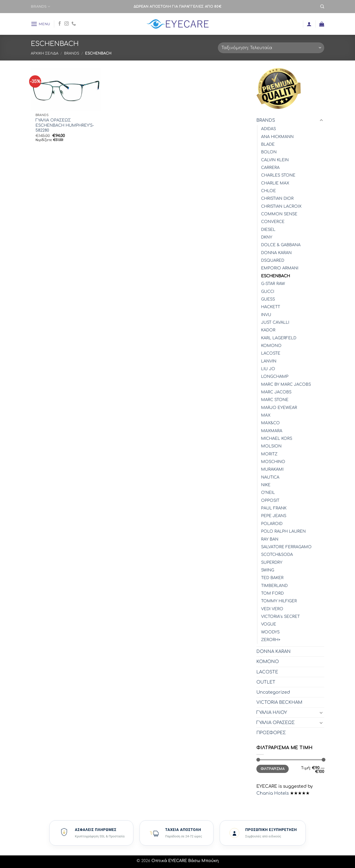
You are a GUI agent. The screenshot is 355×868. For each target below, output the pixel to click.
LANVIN (269, 361)
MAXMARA (272, 431)
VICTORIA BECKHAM (279, 702)
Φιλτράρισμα (273, 769)
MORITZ (269, 454)
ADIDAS (268, 129)
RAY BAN (270, 539)
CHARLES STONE (278, 175)
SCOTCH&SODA (277, 555)
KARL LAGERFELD (279, 338)
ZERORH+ (271, 640)
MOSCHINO (273, 462)
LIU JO (268, 369)
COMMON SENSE (279, 214)
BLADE (268, 144)
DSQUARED (273, 261)
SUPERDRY (272, 563)
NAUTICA (270, 477)
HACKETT (271, 307)
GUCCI (268, 292)
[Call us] (74, 24)
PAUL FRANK (274, 508)
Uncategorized (273, 692)
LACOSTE (271, 353)
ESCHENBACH (275, 276)
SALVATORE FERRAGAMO (286, 547)
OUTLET (266, 682)
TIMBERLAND (274, 586)
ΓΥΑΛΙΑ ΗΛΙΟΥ (272, 712)
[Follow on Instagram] (67, 24)
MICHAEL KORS (277, 439)
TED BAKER (272, 578)
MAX (266, 415)
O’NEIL (268, 493)
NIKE (266, 485)
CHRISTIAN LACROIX (281, 206)
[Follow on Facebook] (60, 24)
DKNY (267, 237)
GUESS (268, 299)
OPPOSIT (270, 501)
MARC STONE (275, 400)
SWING (268, 570)
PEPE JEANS (274, 516)
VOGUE (269, 624)
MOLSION (271, 446)
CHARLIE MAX (275, 183)
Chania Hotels (273, 793)
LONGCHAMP (275, 377)
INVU (266, 315)
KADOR (268, 330)
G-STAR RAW (273, 284)
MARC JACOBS (276, 392)
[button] (322, 7)
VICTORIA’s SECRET (280, 617)
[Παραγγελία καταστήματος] (271, 48)
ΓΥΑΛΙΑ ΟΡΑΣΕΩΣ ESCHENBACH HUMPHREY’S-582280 (65, 125)
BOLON (269, 152)
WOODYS (270, 632)
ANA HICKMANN (277, 137)
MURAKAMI (272, 469)
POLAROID (272, 524)
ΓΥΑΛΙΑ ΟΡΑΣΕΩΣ (275, 723)
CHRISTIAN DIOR (277, 199)
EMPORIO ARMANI (280, 268)
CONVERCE (273, 222)
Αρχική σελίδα (45, 53)
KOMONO (271, 346)
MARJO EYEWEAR (279, 408)
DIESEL (268, 230)
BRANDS (40, 7)
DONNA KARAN (276, 253)
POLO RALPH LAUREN (283, 531)
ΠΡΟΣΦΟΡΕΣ (271, 733)
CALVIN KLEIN (275, 160)
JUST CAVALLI (275, 323)
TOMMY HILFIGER (279, 601)
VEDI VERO (272, 609)
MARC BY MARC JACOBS (286, 384)
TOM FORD (272, 593)
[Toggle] (321, 120)
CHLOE (268, 191)
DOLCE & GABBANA (281, 245)
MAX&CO (270, 423)
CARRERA (270, 168)
